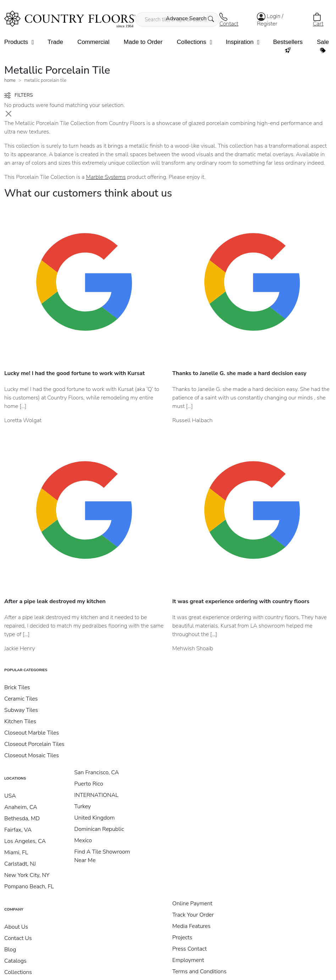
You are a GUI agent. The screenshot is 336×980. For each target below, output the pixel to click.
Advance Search (190, 18)
